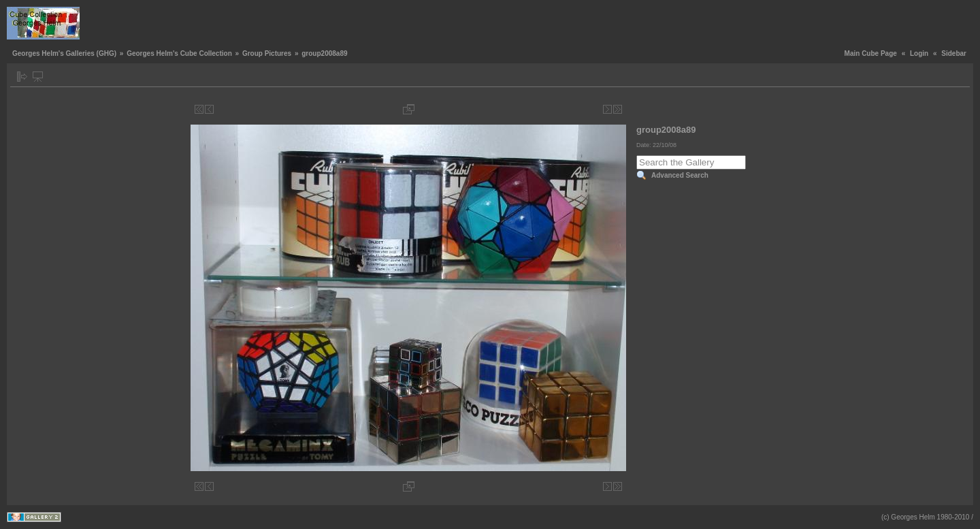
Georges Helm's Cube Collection (179, 53)
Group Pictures (267, 53)
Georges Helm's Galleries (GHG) (64, 53)
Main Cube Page (871, 53)
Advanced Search (680, 175)
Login (919, 53)
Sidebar (954, 53)
